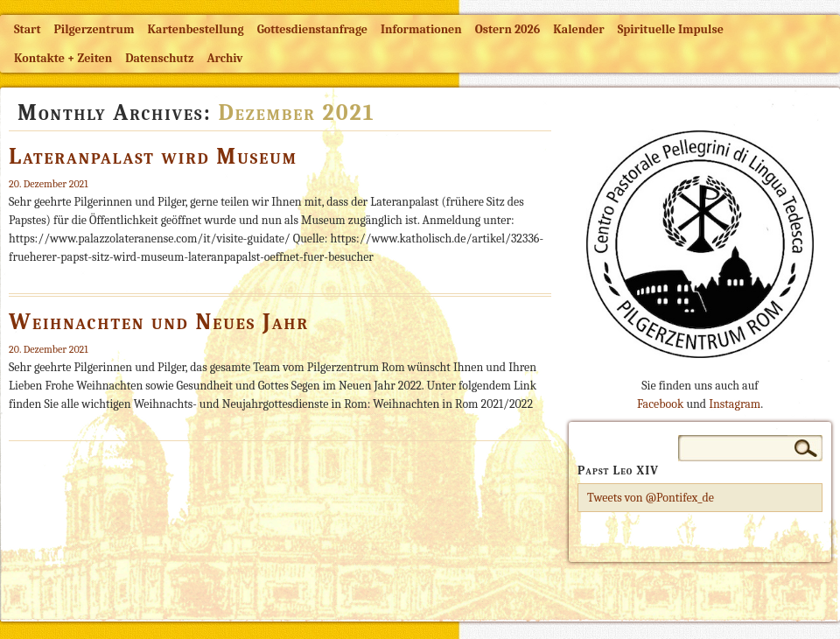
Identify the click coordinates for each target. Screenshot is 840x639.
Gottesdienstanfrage (312, 29)
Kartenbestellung (196, 29)
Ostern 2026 (507, 29)
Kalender (578, 29)
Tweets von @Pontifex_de (651, 498)
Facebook (660, 404)
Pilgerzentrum (94, 29)
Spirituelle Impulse (671, 29)
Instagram (735, 404)
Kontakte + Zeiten (63, 58)
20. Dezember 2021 (49, 184)
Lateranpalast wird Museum (153, 157)
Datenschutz (159, 58)
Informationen (421, 29)
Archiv (224, 58)
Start (28, 29)
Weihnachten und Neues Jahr (159, 322)
